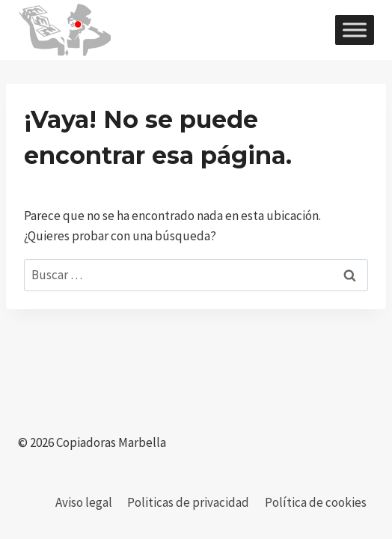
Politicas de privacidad (188, 502)
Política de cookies (316, 502)
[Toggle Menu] (355, 30)
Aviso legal (84, 502)
